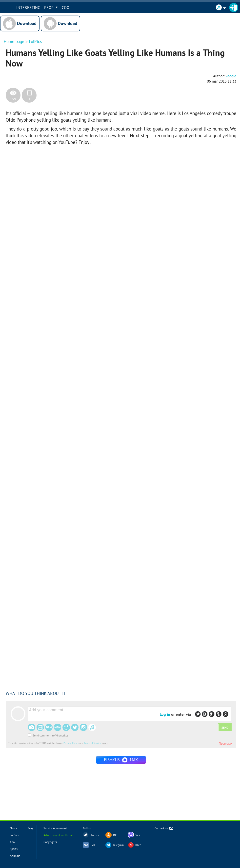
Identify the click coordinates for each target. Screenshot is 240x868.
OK (115, 835)
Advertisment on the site (59, 835)
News (13, 828)
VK (93, 845)
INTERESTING (39, 7)
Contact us (164, 828)
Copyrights (50, 842)
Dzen (138, 845)
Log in (165, 714)
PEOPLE (62, 7)
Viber (139, 835)
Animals (15, 856)
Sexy (31, 828)
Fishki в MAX (121, 760)
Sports (14, 849)
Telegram (118, 845)
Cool (78, 7)
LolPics (35, 42)
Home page (14, 42)
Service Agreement (55, 828)
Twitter (95, 835)
